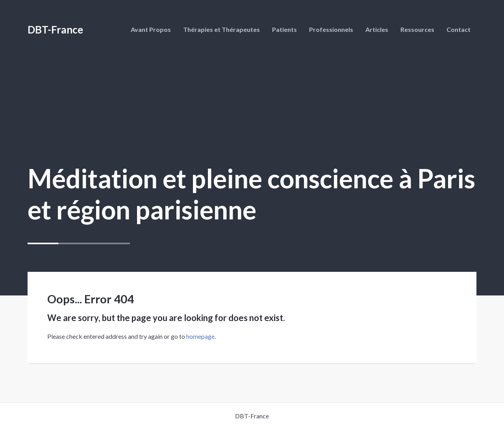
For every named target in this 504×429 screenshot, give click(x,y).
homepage (200, 336)
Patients (284, 29)
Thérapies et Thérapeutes (221, 29)
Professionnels (331, 29)
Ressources (417, 29)
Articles (377, 29)
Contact (459, 29)
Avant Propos (151, 29)
